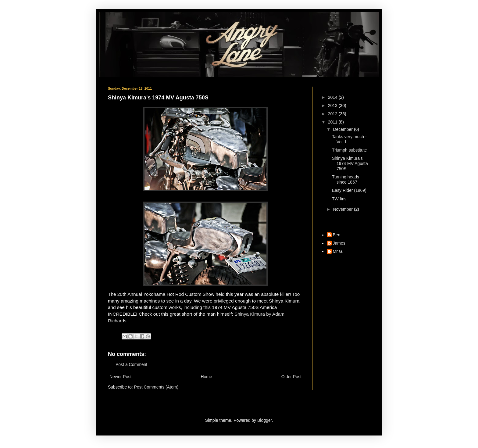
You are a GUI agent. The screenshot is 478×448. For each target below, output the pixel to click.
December (343, 129)
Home (206, 377)
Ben (337, 235)
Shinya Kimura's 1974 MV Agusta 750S (350, 163)
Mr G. (338, 251)
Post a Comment (131, 364)
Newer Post (120, 377)
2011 (333, 122)
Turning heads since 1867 (346, 179)
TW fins (339, 199)
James (339, 243)
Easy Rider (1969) (349, 190)
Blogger (264, 420)
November (343, 209)
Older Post (291, 377)
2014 (333, 97)
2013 (333, 106)
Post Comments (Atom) (156, 387)
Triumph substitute (350, 150)
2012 (333, 114)
